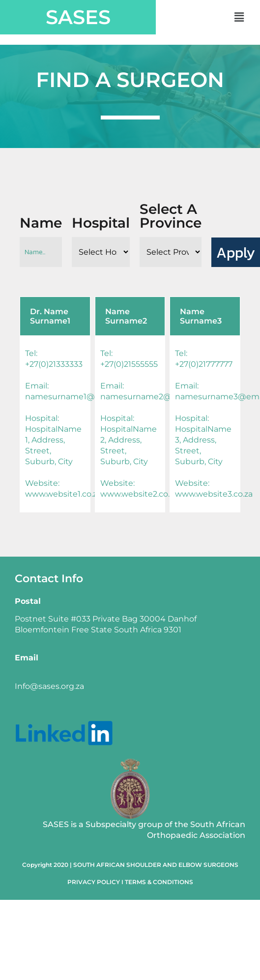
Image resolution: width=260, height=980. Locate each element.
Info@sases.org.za (49, 686)
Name (41, 223)
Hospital (101, 223)
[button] (239, 17)
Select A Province (171, 216)
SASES (78, 17)
